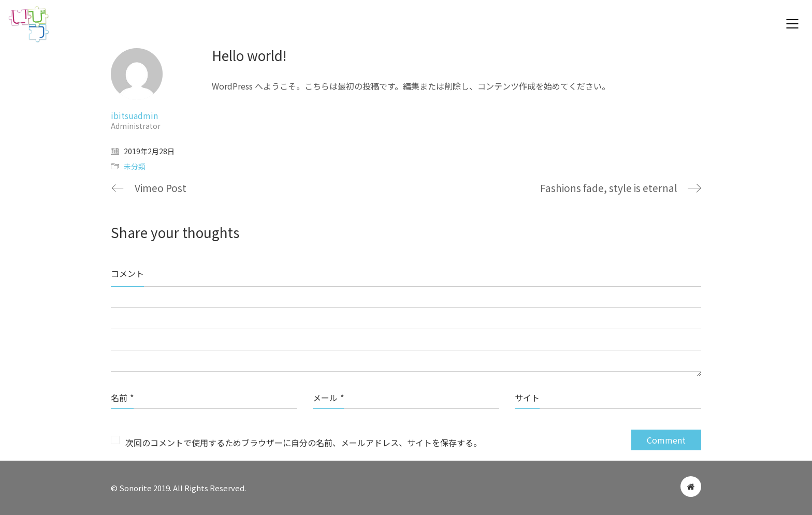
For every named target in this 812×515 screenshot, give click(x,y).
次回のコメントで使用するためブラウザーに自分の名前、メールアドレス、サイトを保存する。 (303, 443)
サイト (527, 398)
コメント (127, 273)
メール (328, 398)
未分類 (135, 166)
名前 (122, 398)
